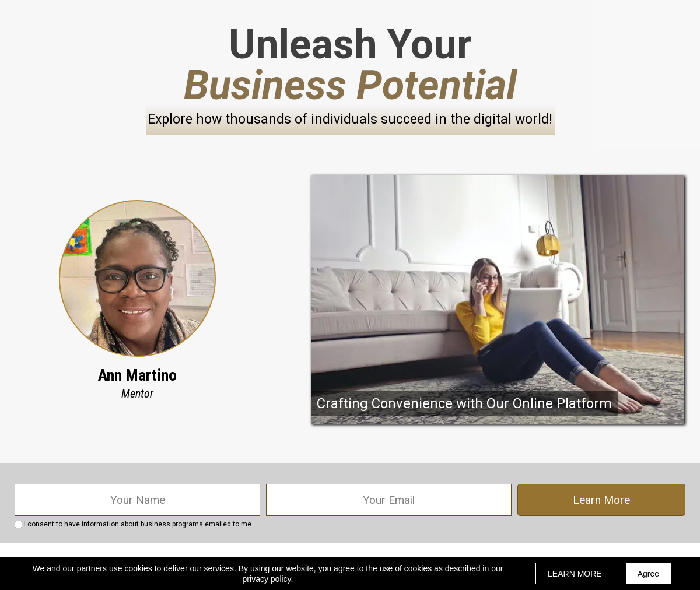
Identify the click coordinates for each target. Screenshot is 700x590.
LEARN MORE (575, 574)
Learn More (601, 500)
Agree (648, 574)
